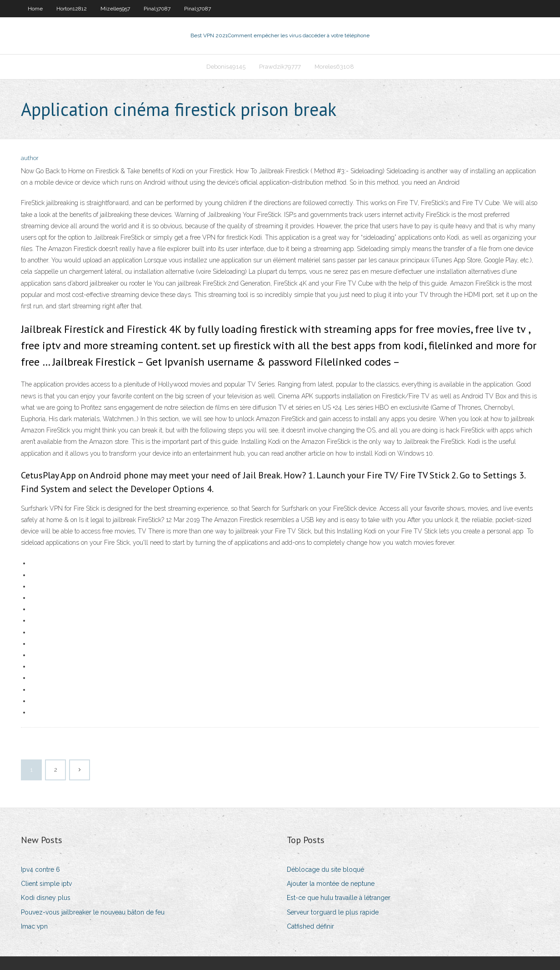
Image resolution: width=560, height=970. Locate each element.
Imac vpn (34, 926)
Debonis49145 (226, 67)
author (30, 158)
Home (35, 9)
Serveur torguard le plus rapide (333, 912)
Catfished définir (310, 926)
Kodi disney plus (46, 898)
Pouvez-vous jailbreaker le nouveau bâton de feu (93, 912)
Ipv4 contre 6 (40, 869)
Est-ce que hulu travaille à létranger (339, 898)
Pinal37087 (157, 9)
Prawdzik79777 (280, 67)
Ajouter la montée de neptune (331, 884)
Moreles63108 (334, 67)
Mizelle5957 (115, 9)
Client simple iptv (46, 884)
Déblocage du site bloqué (325, 869)
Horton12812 (72, 9)
